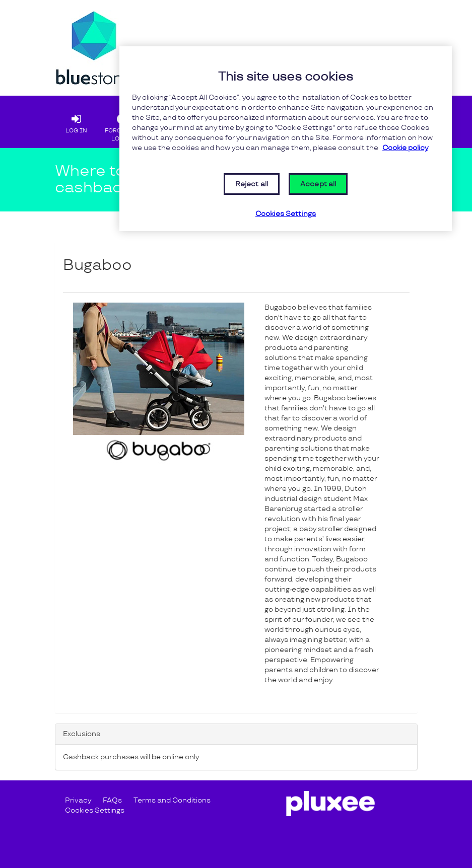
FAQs (112, 800)
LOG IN (77, 121)
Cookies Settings (95, 810)
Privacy (78, 800)
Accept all (318, 184)
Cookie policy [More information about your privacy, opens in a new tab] (405, 148)
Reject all (252, 184)
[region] (286, 139)
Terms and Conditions (172, 800)
